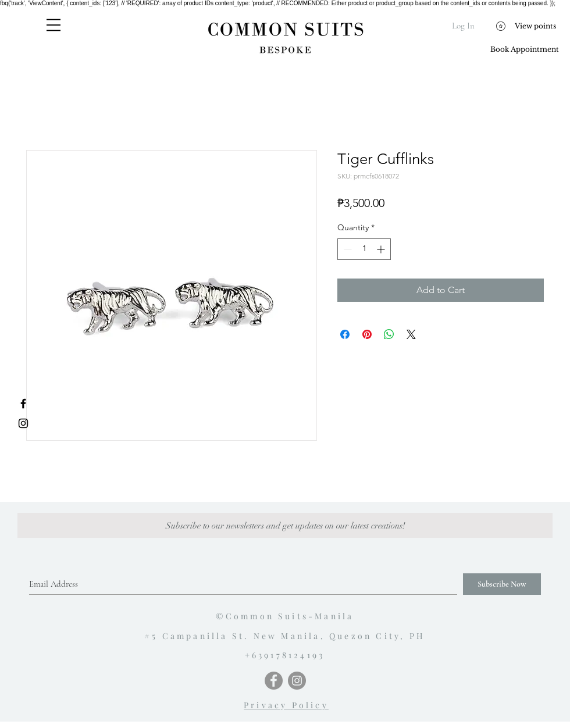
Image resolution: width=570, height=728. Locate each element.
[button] (54, 25)
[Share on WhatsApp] (389, 334)
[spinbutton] (364, 249)
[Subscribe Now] (502, 584)
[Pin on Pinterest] (367, 334)
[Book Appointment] (524, 49)
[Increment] (382, 249)
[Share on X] (411, 334)
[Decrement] (346, 249)
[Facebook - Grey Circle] (274, 681)
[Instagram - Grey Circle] (297, 681)
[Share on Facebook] (345, 334)
